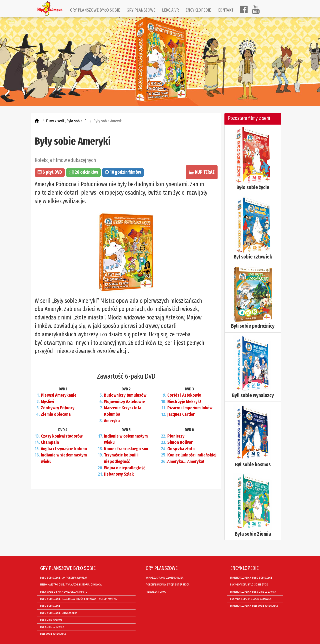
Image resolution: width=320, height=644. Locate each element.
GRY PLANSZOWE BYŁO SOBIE (95, 10)
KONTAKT (225, 10)
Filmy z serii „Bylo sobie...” (66, 121)
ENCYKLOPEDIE (198, 10)
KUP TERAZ (202, 172)
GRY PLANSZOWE (141, 10)
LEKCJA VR (170, 10)
